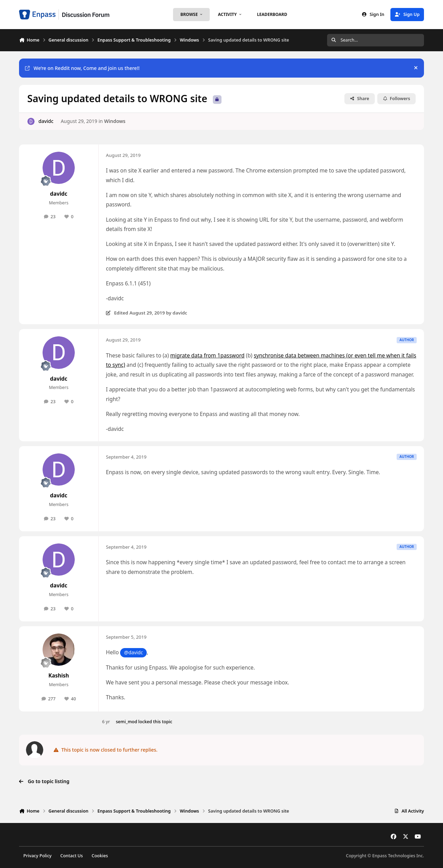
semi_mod (127, 722)
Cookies (100, 856)
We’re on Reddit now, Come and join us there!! (82, 68)
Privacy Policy (38, 856)
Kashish (59, 676)
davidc (46, 121)
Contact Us (71, 856)
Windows (115, 121)
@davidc (133, 652)
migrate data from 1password (207, 356)
